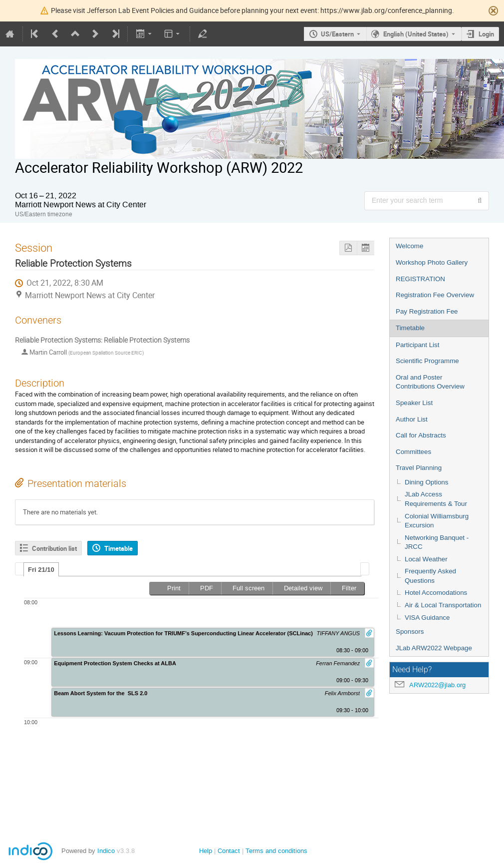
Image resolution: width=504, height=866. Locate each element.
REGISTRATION (420, 279)
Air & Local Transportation (443, 605)
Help (206, 851)
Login (486, 34)
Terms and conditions (276, 851)
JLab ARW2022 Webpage (434, 648)
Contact (229, 851)
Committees (413, 452)
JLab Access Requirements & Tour (436, 499)
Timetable (410, 328)
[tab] (41, 569)
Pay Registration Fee (427, 311)
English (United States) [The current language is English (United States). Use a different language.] (416, 34)
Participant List (417, 345)
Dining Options (426, 482)
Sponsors (410, 632)
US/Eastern (337, 34)
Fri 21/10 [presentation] (41, 570)
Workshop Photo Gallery (432, 262)
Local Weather (426, 559)
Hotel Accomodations (436, 593)
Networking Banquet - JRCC (437, 542)
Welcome (409, 246)
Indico (106, 851)
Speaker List (414, 403)
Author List (412, 419)
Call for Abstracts (421, 435)
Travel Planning (419, 468)
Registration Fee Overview (435, 295)
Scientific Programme (427, 361)
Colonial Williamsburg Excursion (437, 521)
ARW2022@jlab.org (437, 685)
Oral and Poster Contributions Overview (430, 382)
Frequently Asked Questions (430, 576)
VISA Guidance (427, 618)
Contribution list (54, 548)
